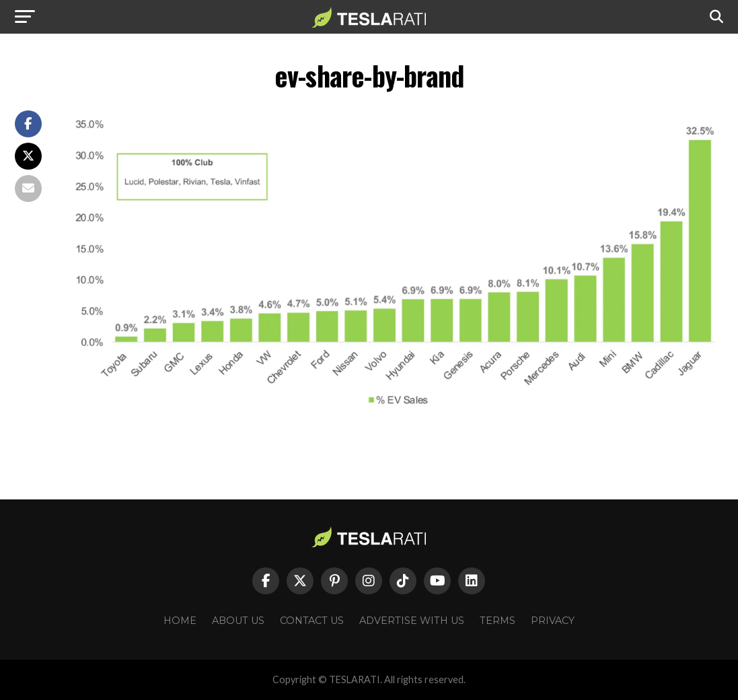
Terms (497, 621)
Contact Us (312, 621)
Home (180, 621)
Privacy (553, 621)
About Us (238, 621)
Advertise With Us (412, 621)
